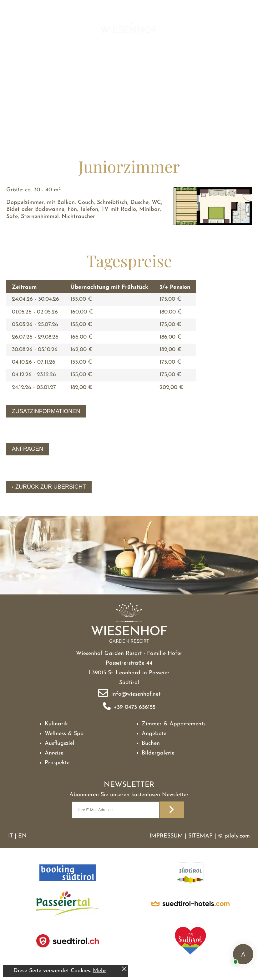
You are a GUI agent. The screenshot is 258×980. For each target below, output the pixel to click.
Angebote (154, 734)
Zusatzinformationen (46, 411)
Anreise (54, 753)
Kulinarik (56, 724)
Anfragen (28, 449)
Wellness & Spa (64, 734)
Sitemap (200, 836)
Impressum (166, 836)
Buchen (151, 743)
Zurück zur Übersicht (51, 487)
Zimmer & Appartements (174, 724)
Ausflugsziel (60, 743)
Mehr (100, 971)
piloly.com (237, 836)
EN (22, 836)
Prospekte (57, 763)
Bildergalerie (158, 753)
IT (10, 836)
